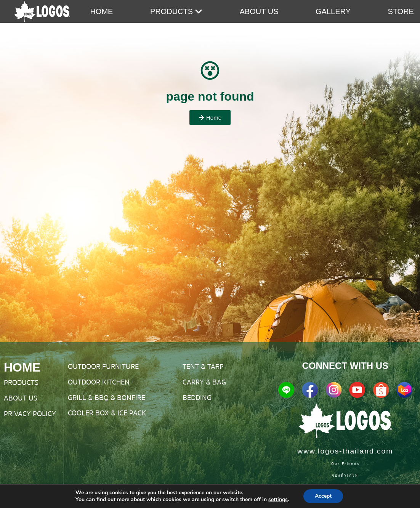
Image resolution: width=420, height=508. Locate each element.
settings (278, 500)
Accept (323, 496)
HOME (22, 367)
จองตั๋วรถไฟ (345, 475)
